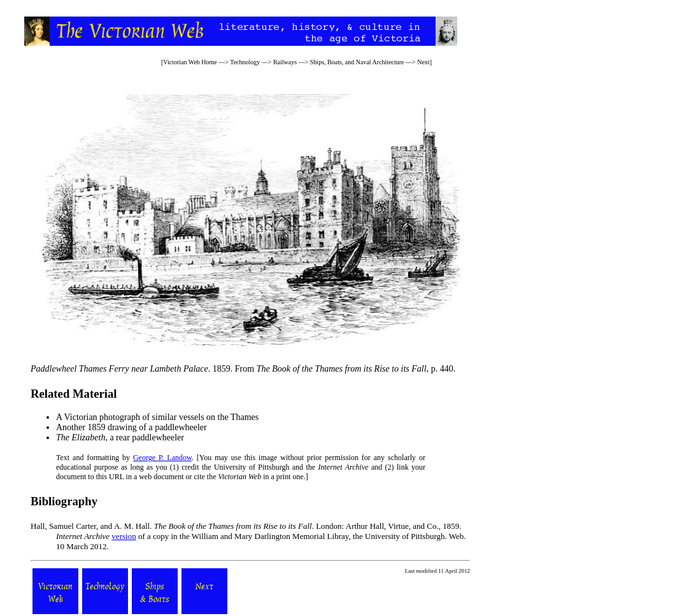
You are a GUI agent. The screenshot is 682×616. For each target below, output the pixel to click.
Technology (245, 62)
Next (423, 62)
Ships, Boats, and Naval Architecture (357, 62)
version (124, 536)
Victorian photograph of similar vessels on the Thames (162, 417)
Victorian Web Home (190, 62)
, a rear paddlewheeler (120, 437)
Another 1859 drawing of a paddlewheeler (131, 427)
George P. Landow (162, 458)
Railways (285, 62)
